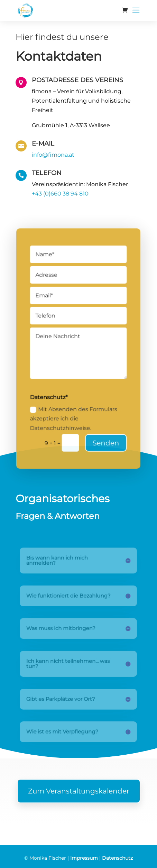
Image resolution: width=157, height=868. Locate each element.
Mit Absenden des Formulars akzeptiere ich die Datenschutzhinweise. (74, 416)
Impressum (84, 858)
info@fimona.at (53, 155)
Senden (105, 440)
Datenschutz (117, 858)
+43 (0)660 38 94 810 (60, 194)
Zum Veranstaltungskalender (79, 791)
